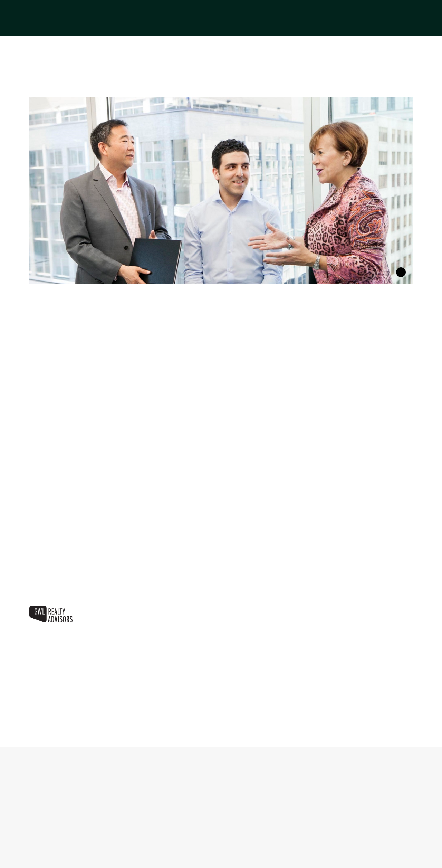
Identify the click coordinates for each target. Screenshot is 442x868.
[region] (221, 830)
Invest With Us (253, 26)
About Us (161, 26)
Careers (402, 26)
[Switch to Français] (390, 11)
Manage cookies (307, 829)
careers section (172, 556)
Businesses (203, 26)
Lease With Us (307, 26)
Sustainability (359, 26)
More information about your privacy (94, 857)
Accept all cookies (367, 829)
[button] (410, 11)
